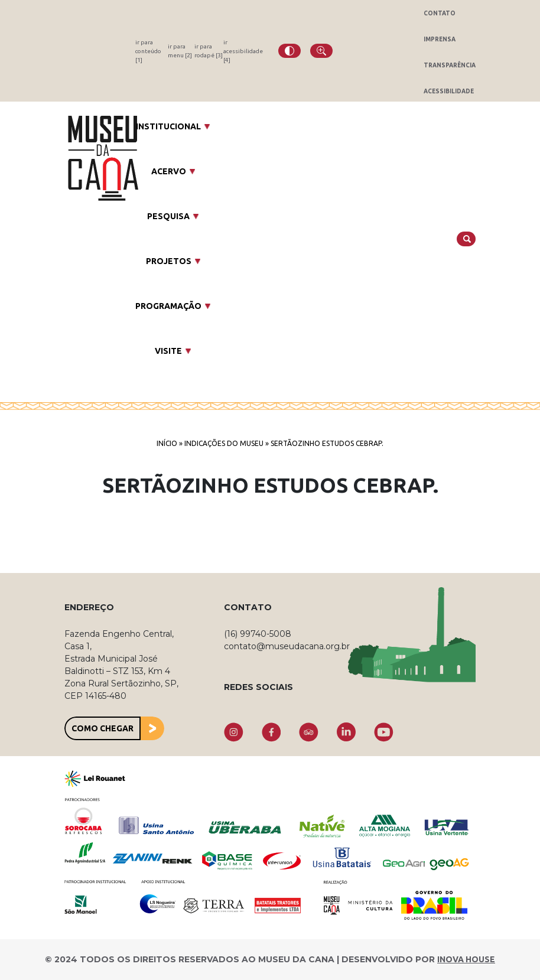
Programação (168, 306)
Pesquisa (168, 216)
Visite (168, 351)
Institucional (168, 126)
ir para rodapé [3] (209, 51)
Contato (440, 13)
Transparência (450, 65)
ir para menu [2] (180, 51)
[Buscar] (466, 239)
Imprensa (440, 39)
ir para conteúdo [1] (148, 51)
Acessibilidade (449, 91)
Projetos (169, 261)
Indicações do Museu (224, 443)
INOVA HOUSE (466, 959)
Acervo (169, 171)
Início (167, 443)
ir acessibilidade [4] (243, 51)
